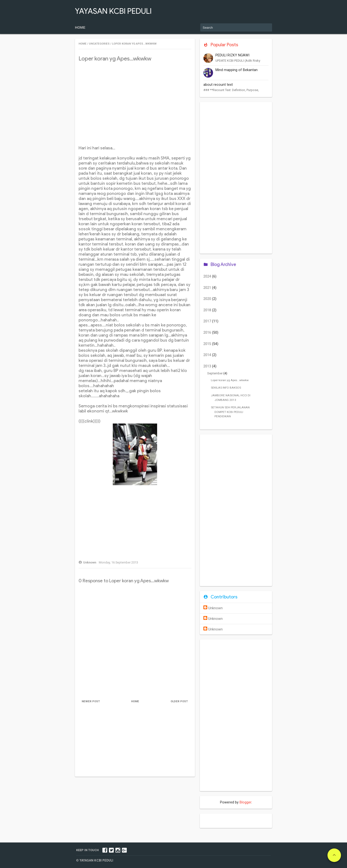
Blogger (245, 802)
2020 (208, 299)
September (215, 373)
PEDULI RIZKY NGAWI (232, 55)
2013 (208, 366)
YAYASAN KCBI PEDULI (113, 11)
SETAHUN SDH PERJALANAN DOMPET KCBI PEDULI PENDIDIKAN (230, 412)
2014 (208, 355)
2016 (208, 333)
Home (80, 27)
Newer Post (91, 701)
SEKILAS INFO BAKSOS (226, 388)
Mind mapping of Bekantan (237, 70)
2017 (208, 321)
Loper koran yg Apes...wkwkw (230, 380)
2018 (208, 310)
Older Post (179, 701)
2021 (208, 288)
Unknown (215, 608)
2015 (208, 344)
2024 (208, 276)
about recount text (218, 85)
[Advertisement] (135, 100)
